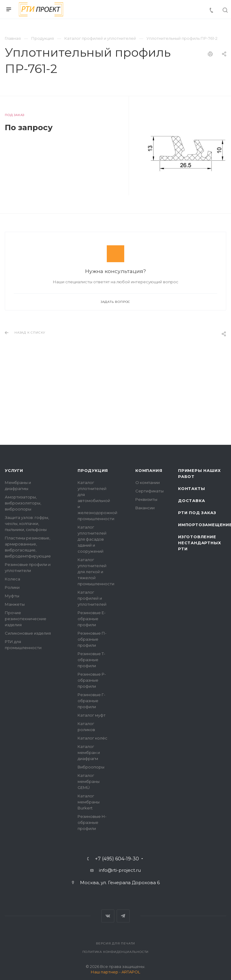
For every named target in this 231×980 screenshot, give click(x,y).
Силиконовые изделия (28, 633)
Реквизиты (146, 499)
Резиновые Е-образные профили (92, 619)
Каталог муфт (92, 715)
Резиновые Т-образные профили (91, 660)
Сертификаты (149, 491)
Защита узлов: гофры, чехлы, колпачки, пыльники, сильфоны (27, 523)
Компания (149, 470)
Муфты (12, 596)
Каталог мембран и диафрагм (89, 752)
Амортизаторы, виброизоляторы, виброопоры (23, 503)
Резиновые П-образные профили (92, 639)
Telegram (123, 916)
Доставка (191, 501)
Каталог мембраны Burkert (89, 802)
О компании (148, 482)
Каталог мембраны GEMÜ (89, 781)
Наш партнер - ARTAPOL (115, 972)
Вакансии (145, 508)
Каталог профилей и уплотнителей (92, 598)
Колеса (12, 579)
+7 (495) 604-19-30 (117, 859)
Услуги (14, 470)
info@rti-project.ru (120, 870)
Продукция (93, 470)
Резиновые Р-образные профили (92, 680)
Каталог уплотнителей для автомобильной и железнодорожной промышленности (97, 501)
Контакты (191, 488)
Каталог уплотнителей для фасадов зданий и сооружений (92, 539)
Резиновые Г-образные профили (91, 701)
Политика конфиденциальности (116, 952)
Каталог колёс (92, 738)
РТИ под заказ (197, 513)
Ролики (12, 587)
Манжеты (15, 604)
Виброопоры (91, 767)
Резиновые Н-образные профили (92, 822)
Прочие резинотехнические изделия (26, 619)
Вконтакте (108, 916)
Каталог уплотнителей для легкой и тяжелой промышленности (96, 572)
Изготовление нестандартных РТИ (199, 543)
